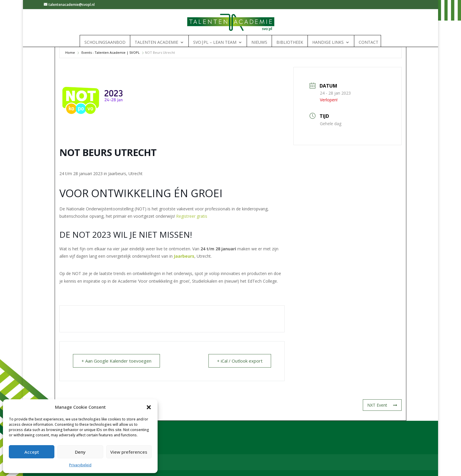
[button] (149, 407)
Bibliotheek (290, 42)
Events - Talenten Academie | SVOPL (111, 52)
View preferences (129, 452)
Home (70, 52)
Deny (80, 452)
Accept (32, 452)
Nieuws (259, 42)
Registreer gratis (192, 216)
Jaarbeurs (184, 256)
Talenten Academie (156, 42)
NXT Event (382, 405)
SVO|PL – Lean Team (215, 42)
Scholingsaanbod (105, 42)
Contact (369, 42)
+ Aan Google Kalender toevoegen (116, 361)
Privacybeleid (80, 465)
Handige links (328, 42)
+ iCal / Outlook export (240, 361)
